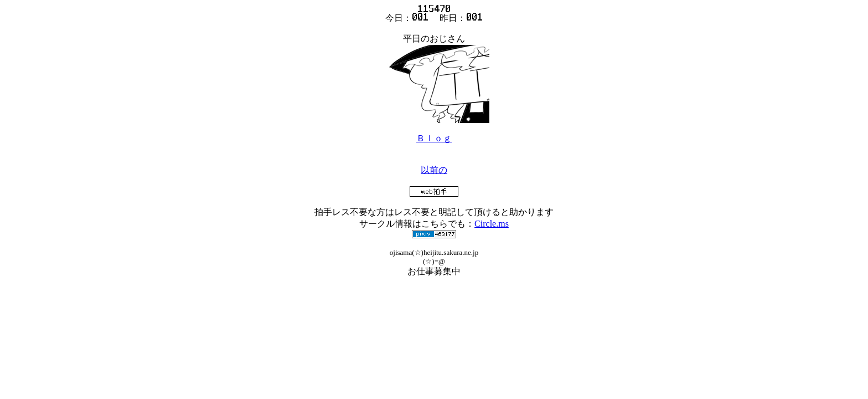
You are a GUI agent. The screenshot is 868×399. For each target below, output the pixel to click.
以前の (434, 170)
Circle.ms (492, 224)
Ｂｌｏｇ (434, 138)
